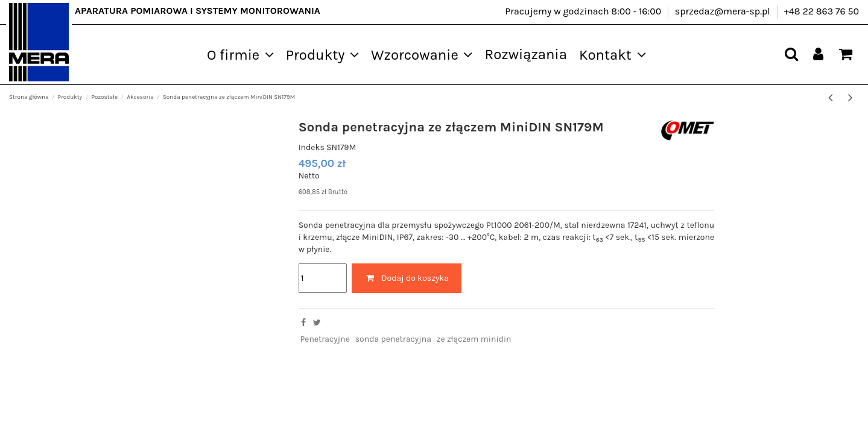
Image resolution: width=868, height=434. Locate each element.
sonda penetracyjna (393, 339)
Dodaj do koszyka (407, 278)
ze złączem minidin (474, 339)
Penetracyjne (325, 339)
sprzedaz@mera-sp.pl (724, 11)
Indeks (312, 147)
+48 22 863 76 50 (821, 11)
